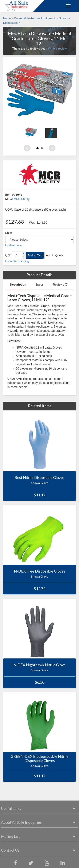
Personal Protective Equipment (35, 18)
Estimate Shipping (17, 261)
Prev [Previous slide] (27, 148)
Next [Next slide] (52, 148)
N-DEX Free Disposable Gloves (40, 571)
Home (7, 18)
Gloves (63, 18)
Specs (39, 285)
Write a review (57, 49)
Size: (9, 233)
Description (18, 285)
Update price (14, 245)
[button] (24, 254)
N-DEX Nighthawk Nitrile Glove (39, 665)
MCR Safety (22, 199)
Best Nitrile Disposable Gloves (39, 478)
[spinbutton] (17, 255)
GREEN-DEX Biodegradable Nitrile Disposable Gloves (39, 759)
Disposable (10, 23)
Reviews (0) (61, 285)
